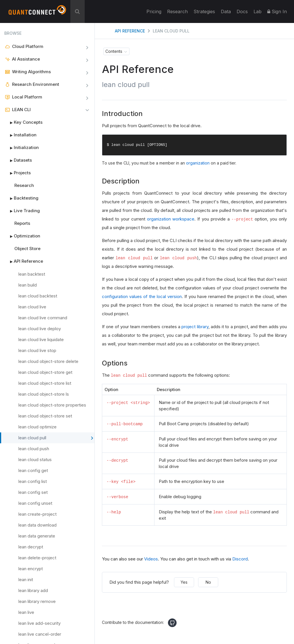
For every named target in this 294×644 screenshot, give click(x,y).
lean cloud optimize (37, 427)
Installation (20, 135)
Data (226, 11)
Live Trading (22, 211)
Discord (240, 559)
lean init (26, 580)
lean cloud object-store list (45, 383)
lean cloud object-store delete (48, 361)
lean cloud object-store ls (44, 394)
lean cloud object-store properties (52, 405)
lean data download (37, 525)
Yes (184, 582)
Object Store (27, 248)
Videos (151, 559)
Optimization (22, 236)
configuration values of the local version (142, 297)
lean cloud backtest (38, 296)
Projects (18, 173)
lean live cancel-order (40, 634)
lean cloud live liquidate (41, 340)
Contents (114, 51)
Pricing (154, 11)
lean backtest (32, 274)
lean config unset (35, 503)
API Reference (24, 261)
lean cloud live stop (37, 350)
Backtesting (21, 198)
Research (177, 11)
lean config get (33, 470)
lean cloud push (34, 449)
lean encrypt (31, 569)
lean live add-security (39, 623)
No (208, 582)
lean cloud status (35, 460)
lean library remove (37, 601)
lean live (26, 612)
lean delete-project (37, 558)
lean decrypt (31, 547)
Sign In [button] (277, 11)
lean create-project (37, 514)
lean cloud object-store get (45, 372)
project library (195, 327)
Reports (22, 223)
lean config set (33, 492)
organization (198, 163)
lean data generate (37, 536)
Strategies (204, 11)
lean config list (33, 481)
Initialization (22, 148)
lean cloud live (32, 307)
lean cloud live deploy (40, 329)
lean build (28, 285)
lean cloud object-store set (45, 416)
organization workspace (171, 219)
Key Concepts (23, 122)
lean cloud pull (56, 438)
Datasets (18, 160)
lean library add (33, 590)
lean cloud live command (43, 318)
